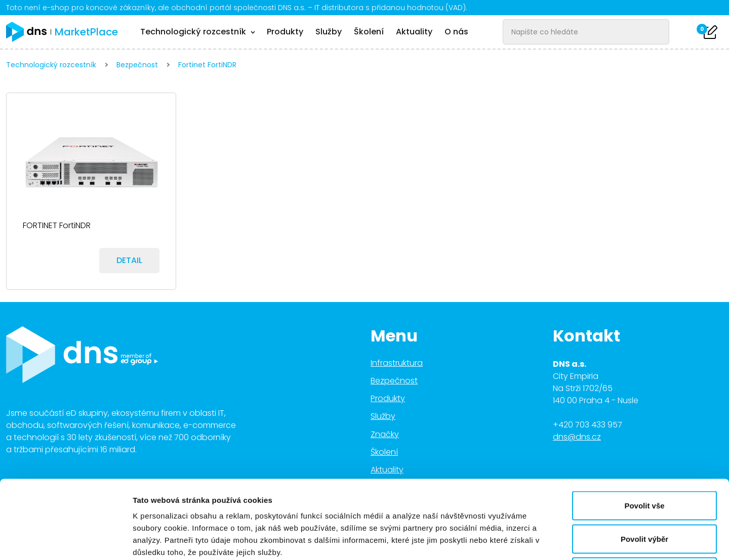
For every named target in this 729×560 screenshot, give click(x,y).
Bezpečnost (137, 65)
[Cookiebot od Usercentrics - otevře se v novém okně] (66, 540)
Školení (369, 32)
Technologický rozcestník (51, 65)
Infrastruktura (397, 363)
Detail (129, 260)
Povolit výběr (644, 461)
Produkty (285, 32)
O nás (456, 32)
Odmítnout (644, 493)
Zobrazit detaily (535, 540)
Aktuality (414, 32)
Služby (329, 32)
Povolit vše (644, 427)
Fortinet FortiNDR (207, 65)
